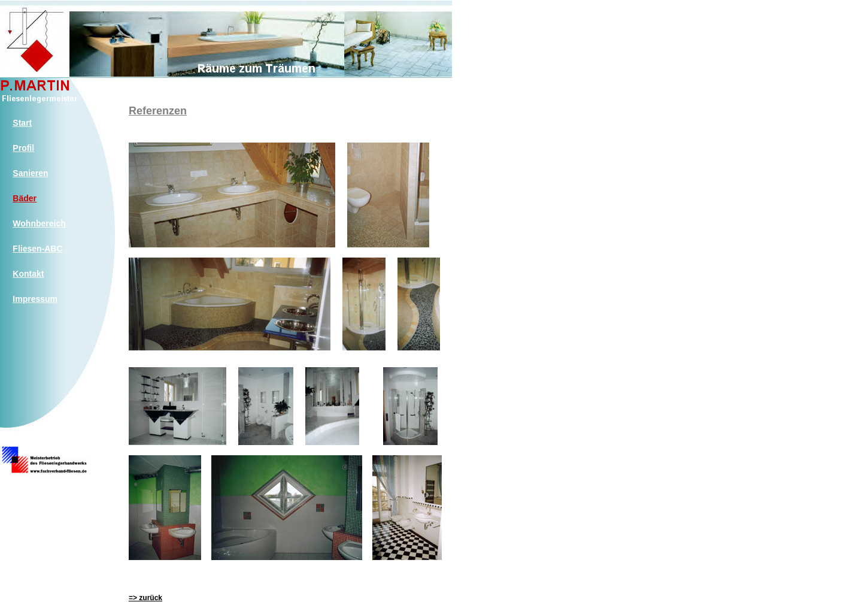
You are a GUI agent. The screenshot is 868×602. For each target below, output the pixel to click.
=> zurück (145, 598)
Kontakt (28, 274)
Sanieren (30, 173)
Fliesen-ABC (37, 249)
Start (22, 123)
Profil (23, 148)
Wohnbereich (39, 223)
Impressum (35, 299)
